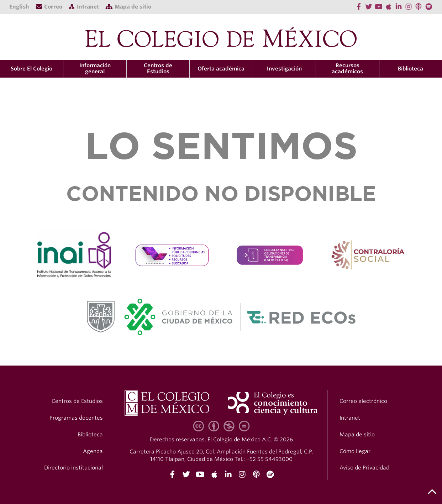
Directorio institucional (73, 468)
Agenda (93, 451)
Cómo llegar (355, 451)
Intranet (350, 418)
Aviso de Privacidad (364, 468)
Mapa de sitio (357, 435)
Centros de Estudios (77, 401)
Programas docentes (76, 418)
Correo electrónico (363, 401)
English (19, 7)
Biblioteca (411, 69)
